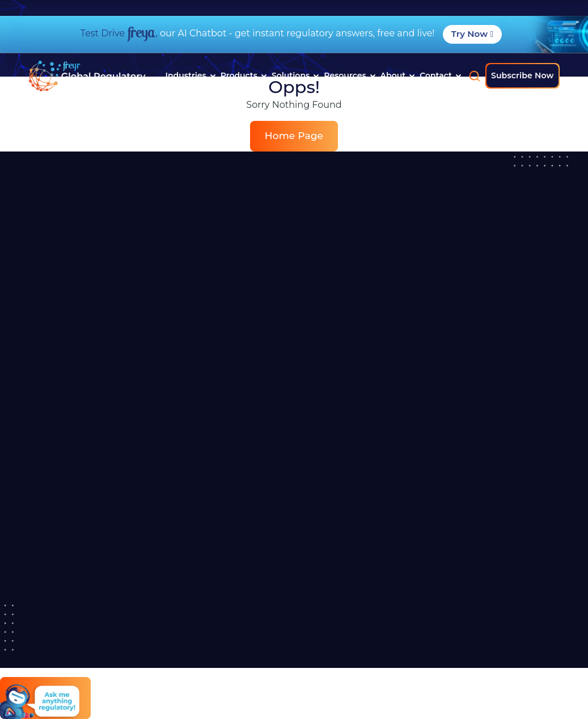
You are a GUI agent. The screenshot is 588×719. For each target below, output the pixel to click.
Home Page (294, 136)
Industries (191, 75)
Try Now (473, 34)
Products (244, 75)
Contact (441, 75)
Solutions (295, 75)
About (398, 75)
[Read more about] (87, 76)
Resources (350, 75)
